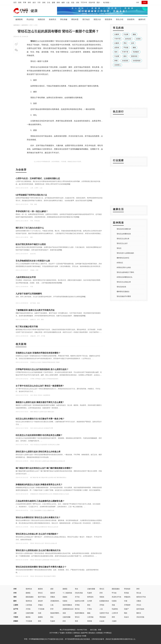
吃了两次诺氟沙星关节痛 (27, 327)
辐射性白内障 (80, 601)
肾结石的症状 (121, 287)
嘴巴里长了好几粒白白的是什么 (30, 228)
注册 (137, 2)
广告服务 (62, 633)
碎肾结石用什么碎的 (124, 267)
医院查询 (108, 19)
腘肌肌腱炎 (116, 589)
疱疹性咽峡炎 (67, 605)
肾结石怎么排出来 (123, 239)
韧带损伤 (90, 597)
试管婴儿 (118, 65)
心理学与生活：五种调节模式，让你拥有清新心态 (38, 178)
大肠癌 (114, 621)
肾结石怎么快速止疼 (124, 282)
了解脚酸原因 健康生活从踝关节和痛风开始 (35, 310)
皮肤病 (117, 47)
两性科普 (75, 19)
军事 (25, 2)
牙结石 (139, 605)
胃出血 (139, 593)
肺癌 (138, 589)
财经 (29, 2)
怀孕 (52, 609)
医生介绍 (120, 19)
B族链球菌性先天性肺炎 (59, 613)
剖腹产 (126, 609)
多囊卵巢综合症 (68, 609)
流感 (40, 613)
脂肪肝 (53, 593)
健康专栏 (142, 19)
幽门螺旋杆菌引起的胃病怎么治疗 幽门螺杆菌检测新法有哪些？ (44, 468)
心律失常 (115, 613)
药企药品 (30, 19)
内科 (15, 589)
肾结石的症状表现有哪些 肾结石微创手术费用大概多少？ (41, 567)
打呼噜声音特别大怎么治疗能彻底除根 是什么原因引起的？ (42, 369)
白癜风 (117, 34)
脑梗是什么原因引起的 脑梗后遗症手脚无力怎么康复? (40, 402)
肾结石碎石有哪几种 (124, 229)
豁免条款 (92, 633)
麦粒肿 (40, 601)
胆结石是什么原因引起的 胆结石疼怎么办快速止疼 (38, 452)
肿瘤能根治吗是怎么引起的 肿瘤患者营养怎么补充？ (39, 485)
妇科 (133, 43)
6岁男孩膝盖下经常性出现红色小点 (31, 195)
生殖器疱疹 (137, 61)
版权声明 (84, 633)
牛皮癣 (126, 34)
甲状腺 (126, 47)
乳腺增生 (115, 609)
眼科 (125, 56)
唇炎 (89, 605)
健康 (63, 2)
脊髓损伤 (127, 597)
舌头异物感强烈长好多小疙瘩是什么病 (33, 261)
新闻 (20, 2)
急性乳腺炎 (140, 609)
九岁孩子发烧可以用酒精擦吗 (29, 294)
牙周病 (77, 605)
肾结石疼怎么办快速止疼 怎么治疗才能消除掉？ (37, 534)
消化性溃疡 (79, 593)
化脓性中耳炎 (104, 613)
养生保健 (64, 19)
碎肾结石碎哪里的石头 (125, 277)
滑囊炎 (53, 597)
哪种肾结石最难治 (123, 292)
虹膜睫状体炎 (104, 601)
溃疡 (113, 605)
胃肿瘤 (90, 621)
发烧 (64, 613)
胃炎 (76, 589)
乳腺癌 (90, 593)
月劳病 (28, 609)
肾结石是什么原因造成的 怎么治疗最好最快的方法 (38, 550)
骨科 (116, 52)
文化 (49, 2)
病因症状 (41, 19)
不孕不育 (118, 39)
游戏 (44, 2)
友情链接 (99, 633)
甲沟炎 (114, 593)
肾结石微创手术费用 (124, 296)
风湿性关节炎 (117, 597)
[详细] (68, 184)
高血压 (126, 617)
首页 (15, 2)
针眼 (126, 601)
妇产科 (16, 609)
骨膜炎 (102, 597)
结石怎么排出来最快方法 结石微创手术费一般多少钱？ (40, 419)
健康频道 (17, 25)
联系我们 (69, 633)
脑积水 (139, 613)
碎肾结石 (120, 263)
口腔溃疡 (29, 605)
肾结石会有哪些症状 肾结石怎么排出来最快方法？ (38, 517)
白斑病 (138, 39)
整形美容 (134, 56)
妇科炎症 (128, 39)
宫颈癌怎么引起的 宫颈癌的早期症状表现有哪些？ (38, 353)
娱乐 (34, 2)
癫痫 (134, 34)
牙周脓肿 (127, 605)
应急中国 (92, 2)
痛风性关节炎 (141, 597)
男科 (125, 43)
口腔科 (16, 605)
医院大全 (97, 19)
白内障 (90, 601)
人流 (101, 609)
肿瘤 (116, 61)
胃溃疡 (126, 593)
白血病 (102, 621)
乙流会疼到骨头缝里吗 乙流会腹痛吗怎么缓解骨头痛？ (40, 501)
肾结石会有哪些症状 (124, 234)
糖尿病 (40, 589)
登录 (145, 2)
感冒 (52, 589)
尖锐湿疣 (125, 61)
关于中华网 (53, 633)
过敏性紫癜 (91, 589)
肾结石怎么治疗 (122, 243)
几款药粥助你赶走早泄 (26, 277)
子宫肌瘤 (41, 609)
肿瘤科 (16, 621)
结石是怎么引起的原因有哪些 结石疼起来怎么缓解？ (39, 435)
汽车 (39, 2)
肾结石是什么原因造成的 (125, 253)
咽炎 (126, 613)
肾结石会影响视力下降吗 (125, 272)
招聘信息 (77, 633)
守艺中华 (84, 2)
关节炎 (77, 597)
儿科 (15, 613)
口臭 (52, 605)
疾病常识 (53, 19)
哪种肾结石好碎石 (123, 258)
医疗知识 (86, 19)
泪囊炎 (139, 601)
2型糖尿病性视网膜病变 (59, 601)
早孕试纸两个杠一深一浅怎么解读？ (32, 211)
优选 (73, 2)
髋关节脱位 (42, 597)
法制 (77, 2)
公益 (68, 2)
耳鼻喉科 (136, 52)
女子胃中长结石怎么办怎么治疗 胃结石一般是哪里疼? (40, 386)
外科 (15, 593)
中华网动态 (108, 633)
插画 (58, 2)
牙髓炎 (40, 605)
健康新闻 (19, 19)
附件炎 (77, 609)
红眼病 (114, 601)
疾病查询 (131, 19)
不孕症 (90, 609)
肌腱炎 (65, 597)
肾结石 (119, 248)
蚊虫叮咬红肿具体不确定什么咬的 (31, 244)
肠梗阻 (65, 589)
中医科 (16, 617)
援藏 (53, 2)
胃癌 (76, 621)
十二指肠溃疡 (67, 593)
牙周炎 (102, 605)
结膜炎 (65, 601)
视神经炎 (29, 589)
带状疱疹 (127, 589)
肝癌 (101, 593)
